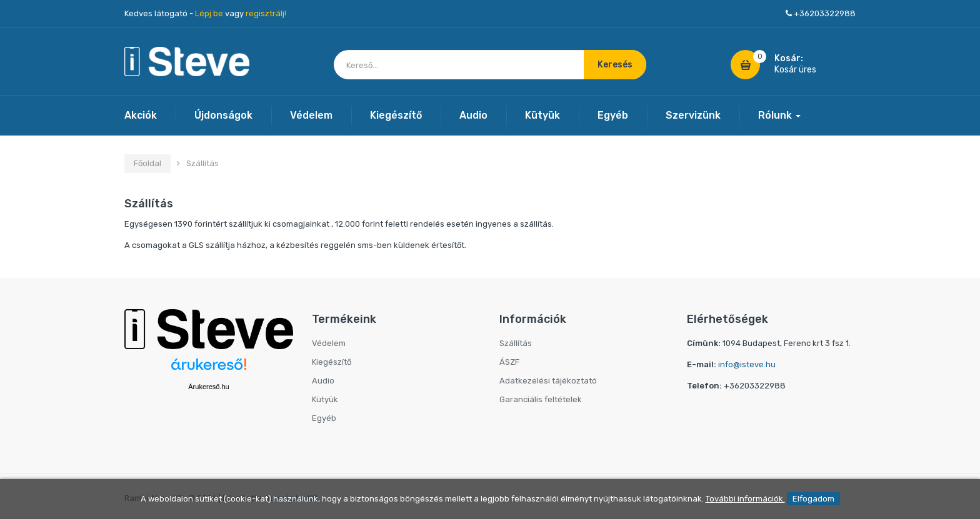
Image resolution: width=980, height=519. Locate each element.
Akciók (141, 115)
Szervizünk (693, 115)
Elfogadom (813, 499)
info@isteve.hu (747, 364)
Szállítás (516, 343)
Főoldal (147, 163)
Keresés (615, 65)
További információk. (745, 499)
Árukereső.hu (208, 387)
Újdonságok (223, 115)
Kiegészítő (396, 115)
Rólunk (779, 115)
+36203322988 (825, 13)
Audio (473, 115)
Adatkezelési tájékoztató (548, 381)
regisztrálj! (266, 13)
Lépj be (209, 13)
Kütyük (542, 115)
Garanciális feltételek (541, 399)
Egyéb (613, 115)
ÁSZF (509, 362)
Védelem (311, 115)
